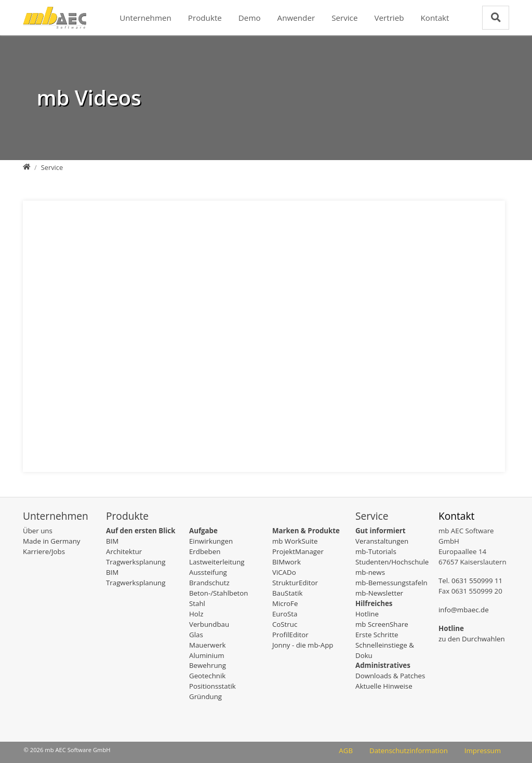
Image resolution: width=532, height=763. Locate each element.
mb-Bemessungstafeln (391, 583)
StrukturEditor (295, 583)
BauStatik (288, 593)
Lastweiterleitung (217, 562)
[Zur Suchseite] (496, 17)
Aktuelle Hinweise (384, 686)
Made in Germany (51, 541)
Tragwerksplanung (136, 562)
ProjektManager (298, 551)
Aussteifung (208, 572)
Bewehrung (208, 665)
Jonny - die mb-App (303, 645)
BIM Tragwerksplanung (136, 577)
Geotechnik (207, 676)
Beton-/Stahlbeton (219, 593)
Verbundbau (209, 624)
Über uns (38, 531)
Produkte (205, 18)
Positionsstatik (212, 686)
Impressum (483, 751)
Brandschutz (209, 583)
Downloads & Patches (390, 676)
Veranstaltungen (382, 541)
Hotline (367, 614)
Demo (250, 18)
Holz (196, 614)
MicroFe (285, 603)
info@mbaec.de (464, 610)
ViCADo (284, 572)
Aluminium (207, 655)
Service (344, 18)
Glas (196, 635)
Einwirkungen (211, 541)
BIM (112, 541)
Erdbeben (205, 551)
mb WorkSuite (295, 541)
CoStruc (285, 624)
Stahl (197, 603)
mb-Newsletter (379, 593)
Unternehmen (145, 18)
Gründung (205, 696)
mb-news (370, 572)
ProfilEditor (290, 635)
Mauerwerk (208, 645)
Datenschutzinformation (409, 751)
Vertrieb (389, 18)
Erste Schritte (377, 635)
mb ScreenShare (382, 624)
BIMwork (287, 562)
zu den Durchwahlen (472, 639)
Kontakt (435, 18)
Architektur (124, 551)
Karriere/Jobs (44, 551)
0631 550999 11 (477, 581)
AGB (346, 751)
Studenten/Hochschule (392, 562)
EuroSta (285, 614)
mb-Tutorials (376, 551)
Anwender (296, 18)
